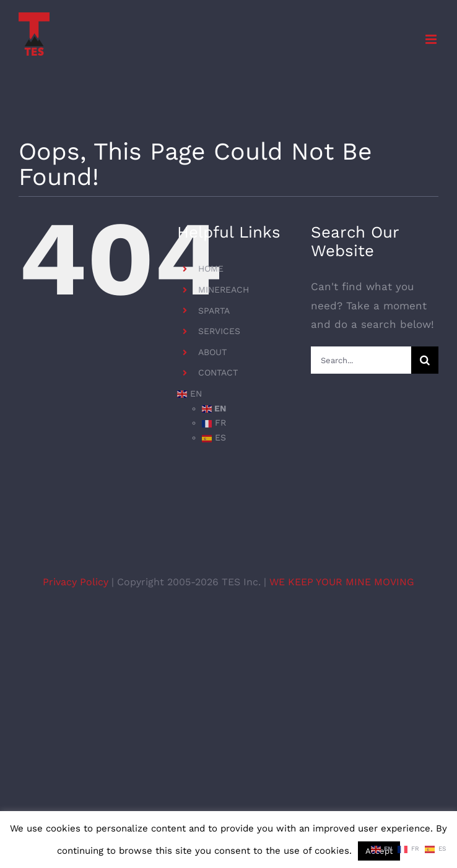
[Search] (425, 360)
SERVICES (219, 331)
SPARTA (214, 311)
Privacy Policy (77, 582)
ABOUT (212, 352)
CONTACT (218, 372)
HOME (211, 269)
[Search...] (361, 360)
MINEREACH (224, 290)
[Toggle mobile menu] (432, 39)
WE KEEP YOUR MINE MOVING (342, 582)
